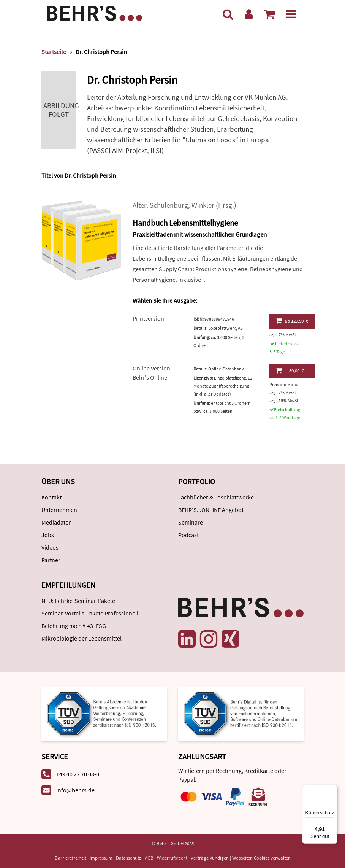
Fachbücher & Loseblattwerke (216, 497)
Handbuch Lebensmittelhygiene (185, 223)
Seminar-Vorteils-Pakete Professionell (90, 613)
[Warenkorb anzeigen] (269, 14)
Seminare (191, 522)
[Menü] (291, 14)
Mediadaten (57, 522)
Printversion (148, 318)
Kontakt (51, 497)
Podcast (188, 535)
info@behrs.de (75, 790)
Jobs (48, 535)
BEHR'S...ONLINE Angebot (211, 510)
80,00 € (290, 370)
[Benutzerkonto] (249, 14)
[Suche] (228, 14)
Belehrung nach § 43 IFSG (74, 626)
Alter (139, 205)
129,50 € (292, 321)
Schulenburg (169, 205)
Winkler (203, 205)
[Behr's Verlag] (95, 12)
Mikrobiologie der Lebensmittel (82, 638)
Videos (50, 547)
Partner (51, 560)
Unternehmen (59, 510)
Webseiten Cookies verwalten (261, 858)
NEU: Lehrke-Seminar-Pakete (78, 601)
